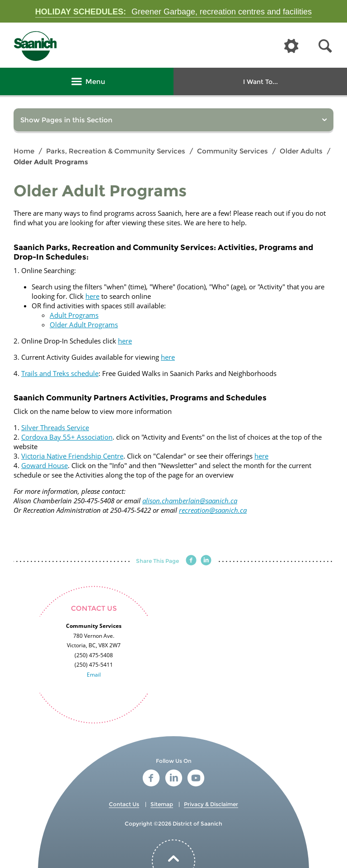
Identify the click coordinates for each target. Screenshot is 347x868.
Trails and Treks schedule (60, 373)
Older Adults (301, 151)
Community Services (232, 151)
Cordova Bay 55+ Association (67, 437)
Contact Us (124, 804)
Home (24, 151)
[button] (325, 46)
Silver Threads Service (55, 427)
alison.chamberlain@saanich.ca (190, 501)
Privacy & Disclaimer (211, 804)
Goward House (45, 465)
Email (94, 675)
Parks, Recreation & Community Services (116, 151)
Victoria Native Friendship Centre (72, 456)
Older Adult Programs (84, 325)
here (92, 296)
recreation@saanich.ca (213, 510)
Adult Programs (74, 315)
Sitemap (162, 804)
